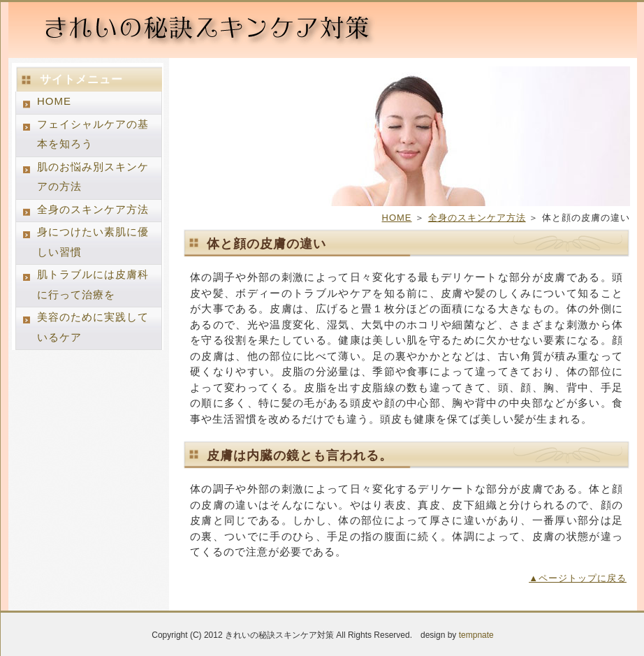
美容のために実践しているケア (93, 327)
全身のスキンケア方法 (477, 218)
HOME (397, 218)
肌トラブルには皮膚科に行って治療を (93, 284)
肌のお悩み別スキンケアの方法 (93, 177)
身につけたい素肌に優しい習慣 (93, 242)
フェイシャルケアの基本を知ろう (93, 134)
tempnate (476, 635)
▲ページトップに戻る (578, 578)
